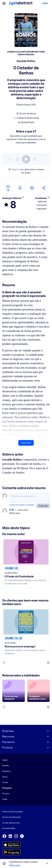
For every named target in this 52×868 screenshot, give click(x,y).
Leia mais (26, 443)
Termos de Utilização (11, 817)
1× (10, 159)
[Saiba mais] (23, 197)
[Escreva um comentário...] (30, 498)
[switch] (26, 159)
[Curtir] (8, 188)
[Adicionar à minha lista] (32, 188)
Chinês (5, 782)
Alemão (6, 765)
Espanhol (6, 771)
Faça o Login (18, 169)
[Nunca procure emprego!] (26, 622)
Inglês (5, 760)
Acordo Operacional (11, 823)
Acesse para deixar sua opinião (22, 505)
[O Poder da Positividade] (26, 552)
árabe (5, 799)
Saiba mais (14, 865)
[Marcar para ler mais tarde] (20, 188)
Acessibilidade (9, 828)
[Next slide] (48, 663)
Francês (6, 793)
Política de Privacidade (12, 812)
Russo (5, 777)
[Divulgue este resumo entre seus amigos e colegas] (44, 188)
